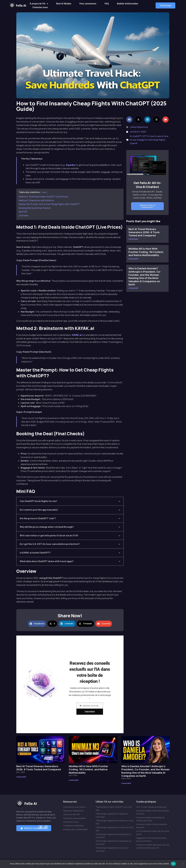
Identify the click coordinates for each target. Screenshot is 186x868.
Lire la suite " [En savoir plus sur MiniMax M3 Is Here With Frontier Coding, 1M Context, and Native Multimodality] (134, 259)
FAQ (107, 4)
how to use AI (156, 136)
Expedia (70, 165)
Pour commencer (88, 4)
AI (131, 136)
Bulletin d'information (128, 4)
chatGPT (137, 136)
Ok (173, 864)
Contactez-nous (40, 7)
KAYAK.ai (77, 335)
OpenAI (134, 143)
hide (44, 192)
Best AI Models (64, 4)
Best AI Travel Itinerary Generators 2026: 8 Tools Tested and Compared (144, 232)
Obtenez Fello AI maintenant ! (147, 206)
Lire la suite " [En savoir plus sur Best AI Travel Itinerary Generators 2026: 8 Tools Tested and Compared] (134, 239)
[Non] (183, 864)
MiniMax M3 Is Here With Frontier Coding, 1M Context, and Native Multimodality (146, 252)
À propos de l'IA (39, 4)
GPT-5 (146, 136)
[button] (165, 5)
